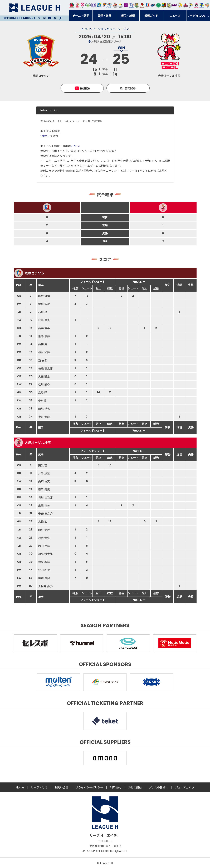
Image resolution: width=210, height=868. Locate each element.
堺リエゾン (126, 5)
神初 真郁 (44, 578)
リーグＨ (35, 8)
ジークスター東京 (83, 5)
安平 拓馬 (44, 489)
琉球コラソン (148, 5)
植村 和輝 (44, 352)
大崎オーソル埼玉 (77, 5)
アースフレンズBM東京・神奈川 (88, 5)
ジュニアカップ (185, 787)
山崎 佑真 (44, 481)
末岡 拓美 (44, 506)
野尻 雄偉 (44, 296)
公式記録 (130, 88)
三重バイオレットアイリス (175, 5)
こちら (75, 146)
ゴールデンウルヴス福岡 (137, 5)
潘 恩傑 (43, 360)
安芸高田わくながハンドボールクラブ (131, 5)
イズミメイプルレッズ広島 (186, 5)
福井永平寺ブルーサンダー (99, 5)
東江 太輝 (44, 417)
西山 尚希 (44, 546)
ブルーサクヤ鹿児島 (202, 5)
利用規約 (116, 787)
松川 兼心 (44, 384)
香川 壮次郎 (45, 497)
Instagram (45, 18)
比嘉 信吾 (44, 320)
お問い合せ (61, 787)
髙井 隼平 (44, 328)
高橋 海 (43, 522)
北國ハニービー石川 (158, 5)
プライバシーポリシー (89, 787)
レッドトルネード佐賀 (142, 5)
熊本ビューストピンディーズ (196, 5)
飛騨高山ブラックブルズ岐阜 (164, 5)
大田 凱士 (44, 376)
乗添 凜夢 (44, 336)
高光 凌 (43, 465)
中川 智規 (44, 304)
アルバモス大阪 (121, 5)
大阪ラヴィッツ (180, 5)
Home (20, 787)
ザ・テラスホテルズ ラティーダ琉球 (207, 5)
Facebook (55, 18)
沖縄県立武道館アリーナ (106, 41)
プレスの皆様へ (158, 787)
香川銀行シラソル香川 (191, 5)
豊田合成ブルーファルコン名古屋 (104, 5)
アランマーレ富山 (153, 5)
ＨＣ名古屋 (169, 5)
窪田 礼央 (44, 570)
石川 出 (43, 312)
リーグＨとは (39, 787)
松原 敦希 (44, 562)
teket (44, 136)
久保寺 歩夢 (45, 586)
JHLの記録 (135, 787)
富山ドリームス (93, 5)
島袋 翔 (43, 392)
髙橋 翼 (43, 344)
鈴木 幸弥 (44, 538)
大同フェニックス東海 (110, 5)
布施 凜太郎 (45, 368)
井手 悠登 (44, 473)
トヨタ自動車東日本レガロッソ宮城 (72, 5)
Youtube (50, 18)
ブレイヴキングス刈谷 (115, 5)
